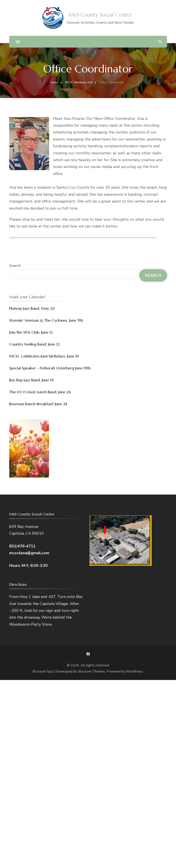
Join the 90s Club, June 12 (31, 332)
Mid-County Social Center (100, 15)
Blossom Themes (92, 671)
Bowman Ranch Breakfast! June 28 (38, 404)
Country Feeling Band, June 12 (34, 344)
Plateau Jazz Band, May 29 (32, 308)
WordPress (134, 671)
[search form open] (160, 42)
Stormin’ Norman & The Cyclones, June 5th (46, 320)
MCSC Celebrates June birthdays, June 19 (44, 356)
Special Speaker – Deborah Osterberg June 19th (50, 368)
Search (15, 266)
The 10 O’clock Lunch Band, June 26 (40, 392)
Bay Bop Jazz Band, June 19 (31, 380)
